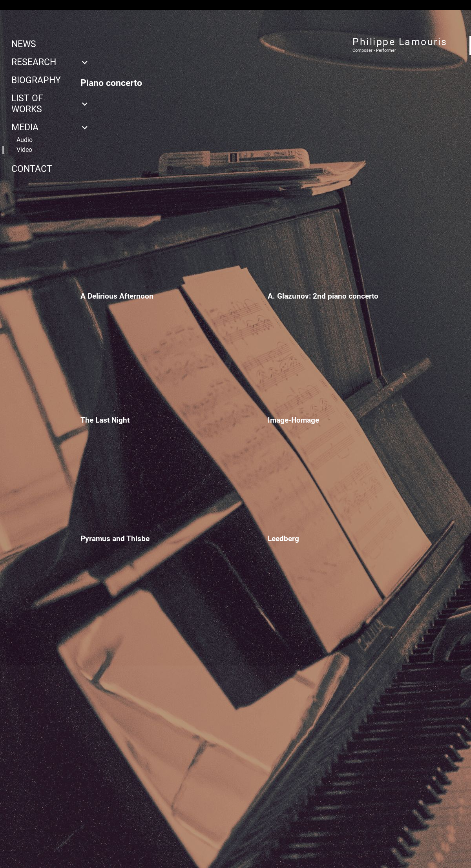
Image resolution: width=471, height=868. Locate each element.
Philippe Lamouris (400, 42)
